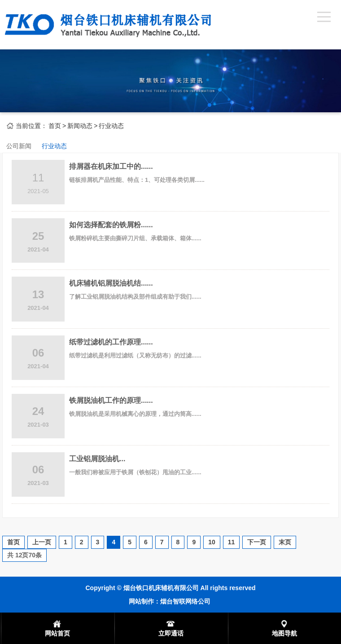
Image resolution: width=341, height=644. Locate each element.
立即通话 (171, 633)
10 (212, 542)
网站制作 (141, 601)
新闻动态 (80, 126)
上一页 (42, 542)
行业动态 (111, 126)
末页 (285, 542)
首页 (55, 126)
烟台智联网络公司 (185, 601)
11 (232, 542)
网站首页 (57, 633)
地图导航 (284, 633)
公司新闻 (19, 146)
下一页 (257, 542)
